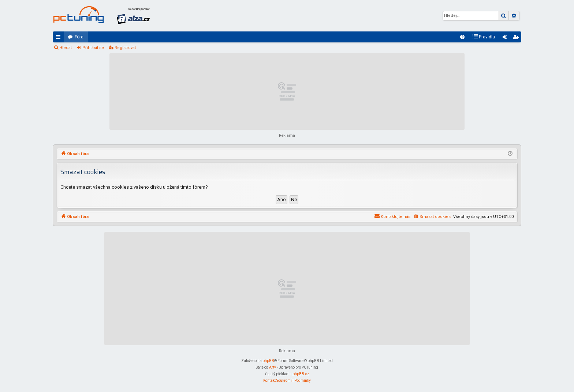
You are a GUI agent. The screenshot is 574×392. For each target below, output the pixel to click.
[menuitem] (462, 37)
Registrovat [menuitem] (517, 38)
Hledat (66, 48)
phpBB (268, 361)
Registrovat (125, 48)
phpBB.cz (301, 374)
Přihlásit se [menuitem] (506, 38)
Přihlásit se (93, 48)
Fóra (79, 37)
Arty (273, 367)
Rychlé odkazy (60, 38)
